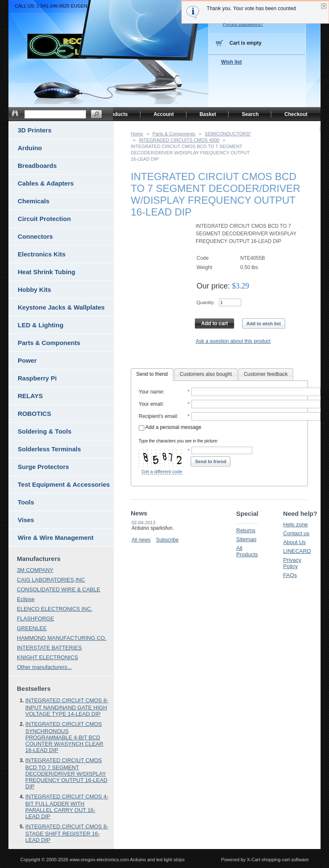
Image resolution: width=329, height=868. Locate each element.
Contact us (296, 533)
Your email (151, 404)
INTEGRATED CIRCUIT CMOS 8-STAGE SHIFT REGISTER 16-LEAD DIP (67, 833)
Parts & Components (174, 134)
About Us (294, 542)
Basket (208, 114)
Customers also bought (206, 374)
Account (164, 114)
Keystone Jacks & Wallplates (61, 307)
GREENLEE (32, 628)
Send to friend (152, 374)
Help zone (295, 524)
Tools (26, 502)
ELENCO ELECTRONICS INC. (55, 609)
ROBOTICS (34, 414)
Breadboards (37, 166)
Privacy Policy (292, 563)
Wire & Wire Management (56, 538)
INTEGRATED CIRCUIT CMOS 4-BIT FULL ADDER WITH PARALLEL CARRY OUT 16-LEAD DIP (67, 806)
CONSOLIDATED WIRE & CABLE (59, 589)
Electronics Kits (42, 254)
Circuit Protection (44, 219)
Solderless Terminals (49, 449)
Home (137, 134)
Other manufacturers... (44, 667)
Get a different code (162, 472)
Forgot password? (243, 24)
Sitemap (246, 539)
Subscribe (167, 540)
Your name (151, 392)
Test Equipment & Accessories (64, 484)
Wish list (231, 62)
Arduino (30, 148)
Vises (26, 520)
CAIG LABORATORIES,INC (51, 580)
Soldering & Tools (44, 431)
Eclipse (26, 599)
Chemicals (34, 201)
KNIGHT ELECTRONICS (47, 657)
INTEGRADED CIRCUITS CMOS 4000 (179, 140)
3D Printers (35, 130)
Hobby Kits (34, 290)
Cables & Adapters (46, 183)
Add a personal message (170, 427)
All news (141, 540)
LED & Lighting (40, 325)
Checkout (296, 114)
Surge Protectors (43, 467)
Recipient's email (158, 416)
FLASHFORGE (35, 619)
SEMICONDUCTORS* (228, 134)
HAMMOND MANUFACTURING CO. (62, 638)
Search (250, 114)
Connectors (35, 236)
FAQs (290, 575)
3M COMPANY (35, 570)
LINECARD (297, 551)
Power (27, 360)
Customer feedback (266, 374)
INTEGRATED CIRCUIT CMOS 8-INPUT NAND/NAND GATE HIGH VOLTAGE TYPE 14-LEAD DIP (67, 707)
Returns (246, 530)
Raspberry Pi (37, 378)
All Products (247, 551)
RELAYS (30, 396)
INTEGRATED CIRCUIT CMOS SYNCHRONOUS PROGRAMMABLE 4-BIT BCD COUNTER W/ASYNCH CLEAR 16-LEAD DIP (64, 737)
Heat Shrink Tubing (46, 272)
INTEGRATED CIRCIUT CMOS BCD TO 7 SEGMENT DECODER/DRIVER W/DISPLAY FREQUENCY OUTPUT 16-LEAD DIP (66, 773)
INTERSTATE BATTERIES (49, 648)
